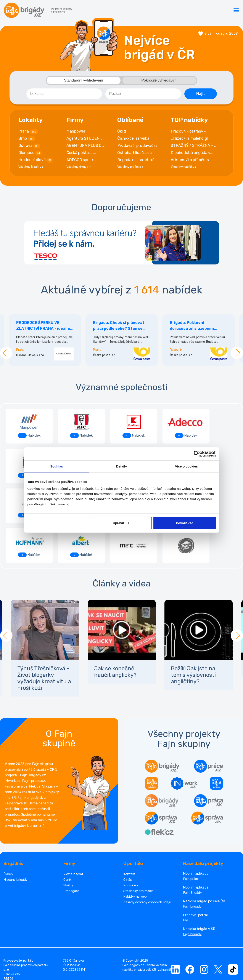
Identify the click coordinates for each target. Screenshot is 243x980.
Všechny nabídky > (184, 168)
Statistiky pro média (138, 852)
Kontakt (129, 836)
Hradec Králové (36, 161)
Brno (27, 140)
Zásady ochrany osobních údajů (147, 864)
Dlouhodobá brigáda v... (192, 154)
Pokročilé (159, 82)
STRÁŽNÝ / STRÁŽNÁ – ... (194, 147)
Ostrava (29, 147)
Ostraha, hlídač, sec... (136, 154)
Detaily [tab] (122, 466)
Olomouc (30, 154)
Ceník (67, 841)
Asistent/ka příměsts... (191, 161)
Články (8, 836)
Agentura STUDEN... (84, 140)
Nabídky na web (135, 858)
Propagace (71, 852)
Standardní (84, 82)
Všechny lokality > (31, 168)
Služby (68, 847)
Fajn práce (191, 840)
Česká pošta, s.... (81, 154)
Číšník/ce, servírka (133, 140)
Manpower (76, 133)
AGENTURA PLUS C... (85, 147)
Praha (28, 133)
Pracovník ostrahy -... (190, 133)
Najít (200, 95)
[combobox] (64, 95)
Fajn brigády (192, 868)
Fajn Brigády (192, 854)
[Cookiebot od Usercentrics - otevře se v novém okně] (197, 454)
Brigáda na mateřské (136, 161)
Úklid (122, 133)
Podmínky (131, 847)
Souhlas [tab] (57, 466)
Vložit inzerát (73, 836)
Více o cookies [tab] (187, 466)
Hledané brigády (15, 841)
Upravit (121, 523)
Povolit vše (184, 523)
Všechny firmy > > (79, 168)
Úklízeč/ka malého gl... (191, 140)
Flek (186, 882)
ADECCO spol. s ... (82, 161)
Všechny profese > (130, 168)
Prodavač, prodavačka (137, 147)
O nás (128, 841)
